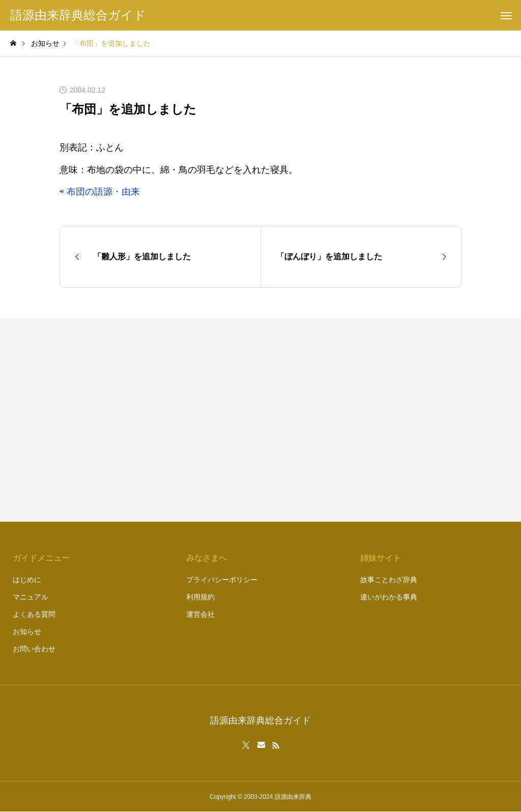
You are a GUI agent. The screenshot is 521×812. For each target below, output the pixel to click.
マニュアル (31, 597)
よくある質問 (34, 614)
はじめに (27, 580)
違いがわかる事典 (389, 597)
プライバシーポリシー (222, 580)
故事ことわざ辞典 (389, 580)
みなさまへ (207, 558)
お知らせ (27, 631)
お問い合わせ (34, 649)
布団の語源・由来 (103, 192)
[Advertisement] (366, 420)
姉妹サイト (381, 558)
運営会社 (200, 614)
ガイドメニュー (41, 558)
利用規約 (200, 597)
